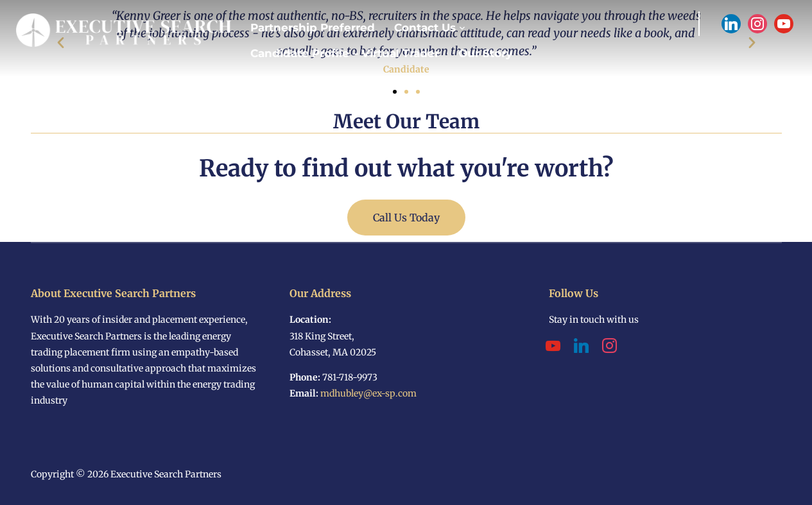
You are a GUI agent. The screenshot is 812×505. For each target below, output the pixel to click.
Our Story (485, 53)
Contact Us (425, 28)
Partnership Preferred (313, 28)
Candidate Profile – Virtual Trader (345, 53)
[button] (395, 92)
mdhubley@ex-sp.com (368, 393)
